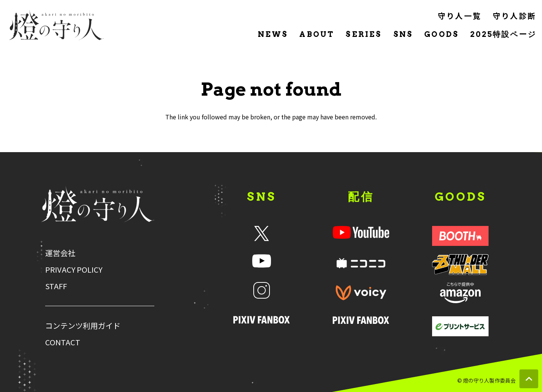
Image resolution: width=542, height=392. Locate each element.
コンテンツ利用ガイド (83, 326)
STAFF (56, 286)
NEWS (273, 34)
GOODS (442, 34)
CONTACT (63, 342)
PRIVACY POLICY (74, 270)
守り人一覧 (460, 16)
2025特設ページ (503, 34)
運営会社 (60, 253)
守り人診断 (515, 16)
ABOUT (317, 34)
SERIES (364, 34)
